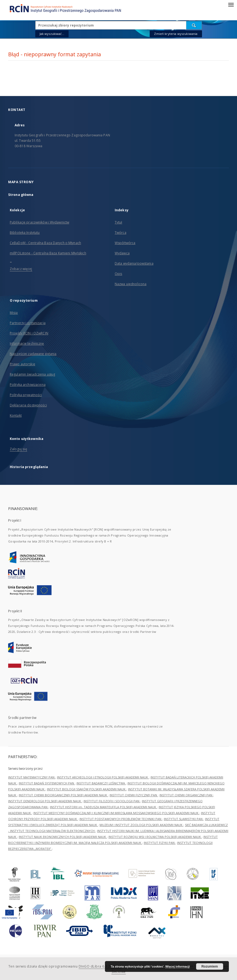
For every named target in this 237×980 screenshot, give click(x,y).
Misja (14, 313)
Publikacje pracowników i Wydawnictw (39, 222)
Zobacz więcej (21, 269)
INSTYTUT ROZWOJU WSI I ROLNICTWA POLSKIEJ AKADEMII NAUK (155, 837)
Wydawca (122, 253)
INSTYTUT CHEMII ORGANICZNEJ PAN (186, 795)
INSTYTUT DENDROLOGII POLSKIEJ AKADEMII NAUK (45, 801)
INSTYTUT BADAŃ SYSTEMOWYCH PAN (47, 783)
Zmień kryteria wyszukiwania (176, 34)
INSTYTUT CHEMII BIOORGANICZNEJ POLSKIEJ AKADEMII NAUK (63, 795)
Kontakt (16, 415)
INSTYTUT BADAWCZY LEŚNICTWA (101, 783)
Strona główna (21, 195)
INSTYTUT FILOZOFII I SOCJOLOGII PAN (112, 801)
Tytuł (118, 222)
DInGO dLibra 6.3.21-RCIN (100, 966)
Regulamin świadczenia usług (32, 374)
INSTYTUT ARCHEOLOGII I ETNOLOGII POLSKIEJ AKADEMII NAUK (103, 777)
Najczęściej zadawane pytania (33, 354)
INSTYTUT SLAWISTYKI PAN (184, 819)
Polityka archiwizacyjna (28, 385)
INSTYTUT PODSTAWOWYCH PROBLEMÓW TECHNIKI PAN (121, 819)
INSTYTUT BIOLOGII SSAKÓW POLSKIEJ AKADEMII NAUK (87, 789)
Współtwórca (125, 243)
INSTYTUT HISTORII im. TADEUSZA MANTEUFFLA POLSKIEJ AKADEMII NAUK (103, 807)
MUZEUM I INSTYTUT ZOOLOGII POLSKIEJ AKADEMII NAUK (141, 825)
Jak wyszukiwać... (52, 34)
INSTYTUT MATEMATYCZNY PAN (32, 777)
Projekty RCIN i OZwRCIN (29, 333)
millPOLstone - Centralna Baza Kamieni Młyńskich (48, 253)
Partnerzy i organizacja (28, 323)
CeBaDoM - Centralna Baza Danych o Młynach (45, 243)
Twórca (121, 233)
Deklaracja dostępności (28, 405)
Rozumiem (210, 966)
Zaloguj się (18, 449)
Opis (118, 274)
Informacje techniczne (27, 343)
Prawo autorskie (23, 364)
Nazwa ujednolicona (131, 284)
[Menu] (231, 4)
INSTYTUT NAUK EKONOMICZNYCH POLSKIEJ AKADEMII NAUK (63, 837)
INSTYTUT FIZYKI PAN (160, 843)
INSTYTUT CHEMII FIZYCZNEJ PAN (134, 795)
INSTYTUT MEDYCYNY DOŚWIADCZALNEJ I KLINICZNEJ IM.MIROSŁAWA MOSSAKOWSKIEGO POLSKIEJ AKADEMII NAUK (116, 813)
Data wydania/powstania (134, 263)
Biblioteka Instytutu (25, 233)
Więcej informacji (178, 966)
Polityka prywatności (26, 395)
